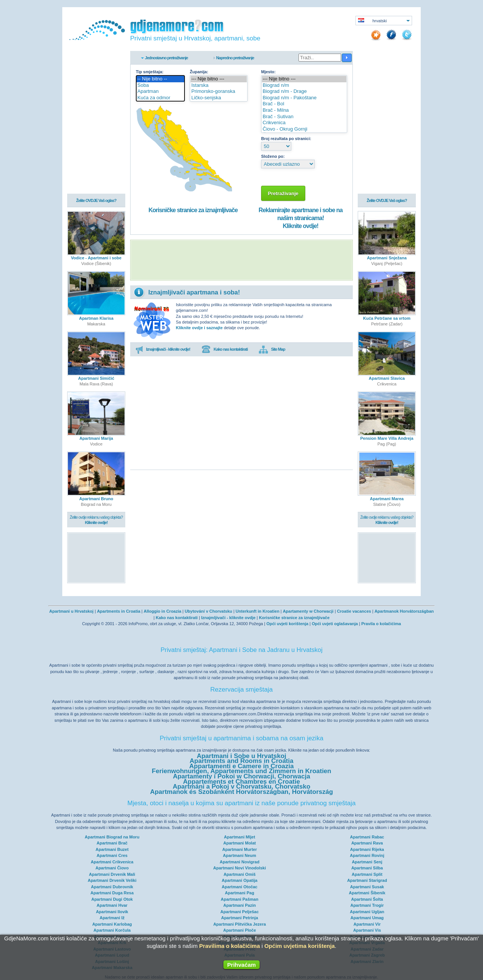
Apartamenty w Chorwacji (308, 611)
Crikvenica (304, 123)
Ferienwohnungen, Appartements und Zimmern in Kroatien (241, 771)
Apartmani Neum (240, 855)
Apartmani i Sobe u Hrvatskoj (241, 756)
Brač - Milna (304, 110)
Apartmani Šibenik (367, 893)
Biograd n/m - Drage (304, 92)
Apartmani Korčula (112, 930)
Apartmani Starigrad (367, 880)
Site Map (272, 350)
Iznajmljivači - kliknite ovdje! (163, 350)
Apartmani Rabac (367, 837)
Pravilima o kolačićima (230, 946)
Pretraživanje (283, 193)
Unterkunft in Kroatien (257, 611)
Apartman (160, 92)
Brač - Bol (304, 104)
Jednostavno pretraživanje (166, 58)
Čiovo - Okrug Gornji (304, 129)
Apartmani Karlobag (112, 924)
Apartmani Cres (112, 855)
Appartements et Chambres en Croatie (241, 782)
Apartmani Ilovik (112, 912)
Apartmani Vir (367, 924)
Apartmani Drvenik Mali (112, 874)
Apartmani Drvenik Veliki (112, 880)
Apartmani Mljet (240, 837)
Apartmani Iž (112, 918)
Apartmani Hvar (112, 905)
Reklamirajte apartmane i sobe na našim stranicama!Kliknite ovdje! (300, 218)
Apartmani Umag (367, 918)
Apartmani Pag (240, 893)
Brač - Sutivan (304, 117)
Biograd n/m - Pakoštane (304, 98)
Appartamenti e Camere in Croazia (242, 766)
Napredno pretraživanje (235, 58)
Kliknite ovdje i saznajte (199, 328)
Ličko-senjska (219, 98)
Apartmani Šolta (367, 899)
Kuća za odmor (160, 98)
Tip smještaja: (150, 72)
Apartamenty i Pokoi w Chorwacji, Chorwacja (241, 776)
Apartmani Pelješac (240, 912)
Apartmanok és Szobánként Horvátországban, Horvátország (242, 792)
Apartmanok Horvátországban (404, 611)
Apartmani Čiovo (112, 868)
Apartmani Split (367, 874)
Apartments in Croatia (119, 611)
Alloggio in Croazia (163, 611)
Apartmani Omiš (239, 874)
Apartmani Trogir (367, 905)
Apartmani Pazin (240, 905)
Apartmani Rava (367, 843)
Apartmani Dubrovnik (112, 887)
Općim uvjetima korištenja (299, 946)
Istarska (219, 86)
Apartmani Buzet (112, 849)
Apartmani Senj (367, 862)
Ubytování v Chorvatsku (208, 611)
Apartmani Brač (112, 843)
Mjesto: (268, 72)
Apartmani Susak (367, 887)
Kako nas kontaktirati (225, 350)
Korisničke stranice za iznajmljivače (193, 210)
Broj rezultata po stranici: (286, 139)
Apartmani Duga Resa (112, 893)
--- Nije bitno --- (219, 79)
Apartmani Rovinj (367, 855)
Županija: (199, 72)
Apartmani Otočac (239, 887)
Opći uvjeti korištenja (287, 624)
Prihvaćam (241, 965)
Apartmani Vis (367, 930)
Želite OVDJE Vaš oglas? (96, 201)
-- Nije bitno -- (160, 79)
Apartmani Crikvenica (112, 862)
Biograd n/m (304, 86)
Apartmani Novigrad (239, 862)
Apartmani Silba (367, 868)
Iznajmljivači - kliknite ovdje (228, 618)
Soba (160, 86)
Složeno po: (273, 156)
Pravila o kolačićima (381, 624)
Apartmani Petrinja (240, 918)
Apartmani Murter (240, 849)
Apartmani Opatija (239, 880)
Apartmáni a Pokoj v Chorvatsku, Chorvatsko (242, 787)
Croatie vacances (354, 611)
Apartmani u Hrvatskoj (72, 611)
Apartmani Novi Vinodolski (240, 868)
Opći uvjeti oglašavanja (335, 624)
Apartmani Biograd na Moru (112, 837)
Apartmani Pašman (240, 899)
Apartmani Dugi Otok (112, 899)
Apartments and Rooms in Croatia (242, 761)
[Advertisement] (241, 260)
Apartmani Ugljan (367, 912)
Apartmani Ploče (239, 930)
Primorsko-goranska (219, 92)
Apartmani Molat (240, 843)
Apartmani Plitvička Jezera (239, 924)
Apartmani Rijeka (367, 849)
